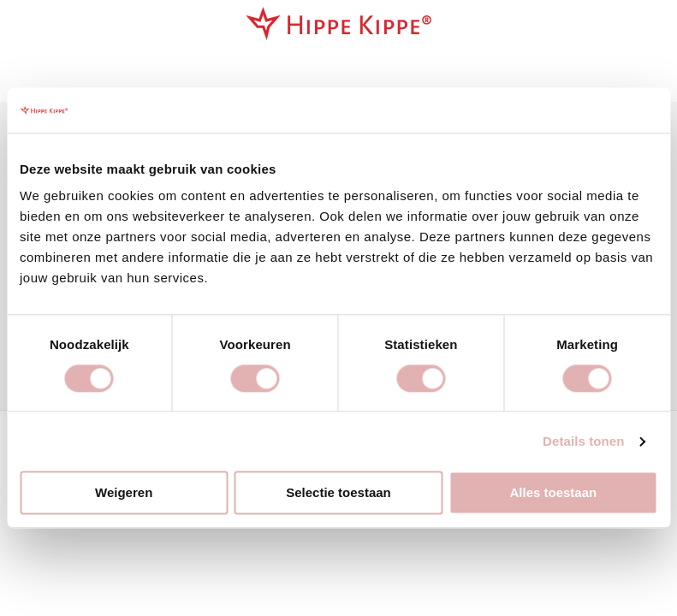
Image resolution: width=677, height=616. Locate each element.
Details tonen (583, 441)
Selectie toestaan (338, 493)
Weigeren (124, 493)
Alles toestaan (553, 493)
